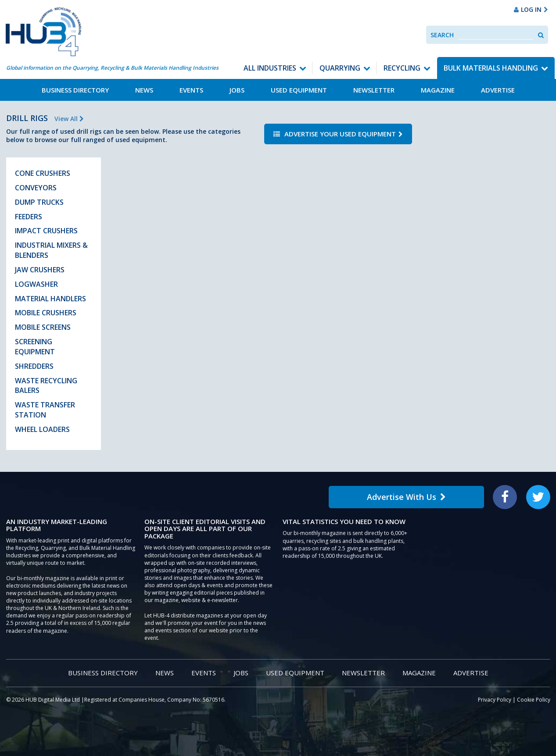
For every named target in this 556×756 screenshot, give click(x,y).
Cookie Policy (534, 700)
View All (69, 119)
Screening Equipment (35, 347)
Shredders (34, 366)
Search (442, 35)
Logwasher (36, 284)
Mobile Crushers (46, 313)
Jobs (237, 90)
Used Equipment (299, 90)
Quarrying (340, 68)
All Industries (270, 68)
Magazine (438, 90)
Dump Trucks (39, 202)
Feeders (29, 217)
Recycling (402, 68)
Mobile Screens (43, 327)
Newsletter (374, 90)
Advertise (498, 90)
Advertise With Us (406, 497)
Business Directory (75, 90)
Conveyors (36, 188)
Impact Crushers (46, 231)
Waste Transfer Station (45, 410)
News (144, 90)
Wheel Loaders (42, 429)
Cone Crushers (43, 173)
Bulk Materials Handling (491, 68)
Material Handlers (50, 299)
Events (191, 90)
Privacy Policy (495, 700)
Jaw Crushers (40, 270)
